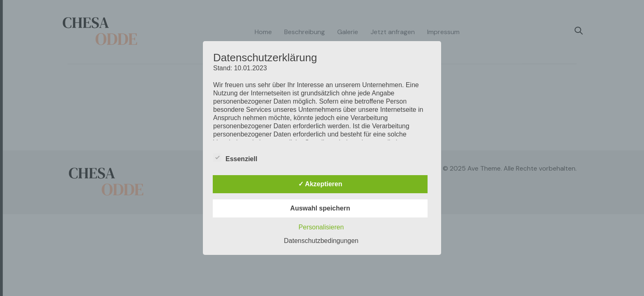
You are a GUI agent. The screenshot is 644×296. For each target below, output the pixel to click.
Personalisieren (321, 227)
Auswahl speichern (320, 208)
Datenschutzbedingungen (321, 241)
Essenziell (235, 158)
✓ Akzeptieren (320, 184)
